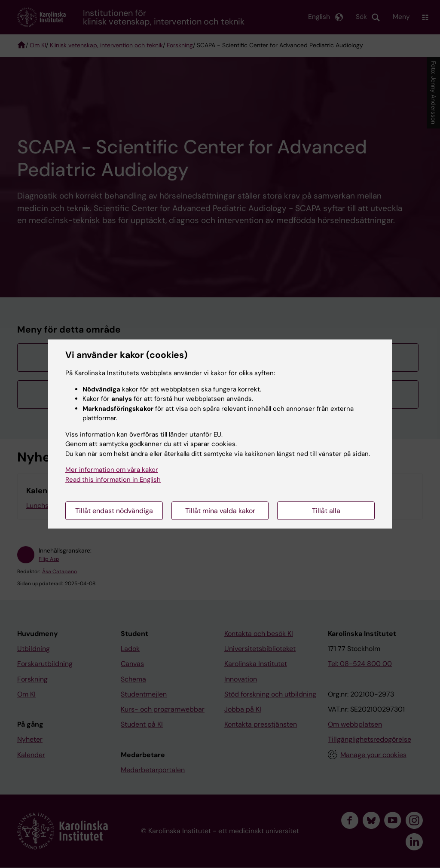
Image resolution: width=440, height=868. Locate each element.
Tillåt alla (326, 511)
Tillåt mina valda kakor (220, 511)
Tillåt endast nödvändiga (114, 511)
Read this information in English (113, 480)
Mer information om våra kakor (112, 470)
